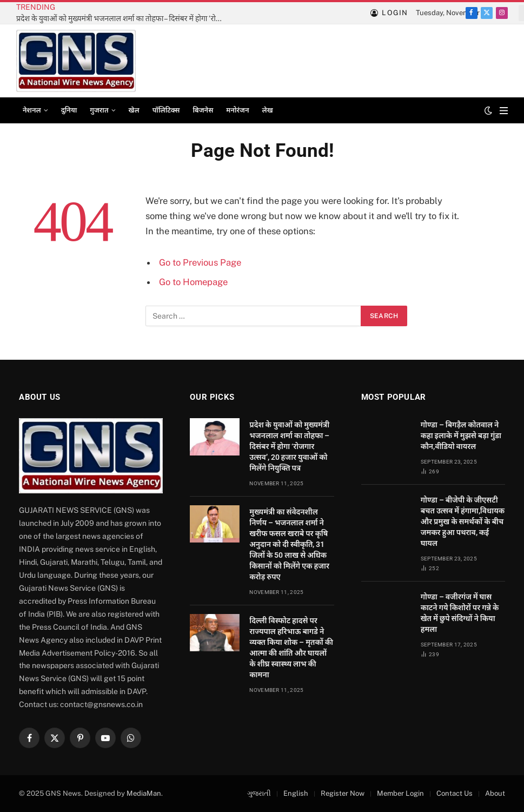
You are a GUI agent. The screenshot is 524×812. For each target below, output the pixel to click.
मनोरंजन (237, 110)
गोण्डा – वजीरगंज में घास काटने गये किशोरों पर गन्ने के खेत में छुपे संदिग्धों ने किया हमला (460, 613)
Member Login (400, 793)
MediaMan (144, 793)
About (495, 793)
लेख (268, 110)
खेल (134, 110)
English (296, 793)
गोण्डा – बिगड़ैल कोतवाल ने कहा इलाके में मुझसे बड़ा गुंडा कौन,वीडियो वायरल (461, 435)
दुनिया (69, 110)
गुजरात (99, 110)
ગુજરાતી (259, 793)
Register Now (343, 793)
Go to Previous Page (200, 262)
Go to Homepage (193, 282)
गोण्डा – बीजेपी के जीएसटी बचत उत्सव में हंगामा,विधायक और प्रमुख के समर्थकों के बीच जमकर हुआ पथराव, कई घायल (463, 521)
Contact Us (455, 793)
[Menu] (504, 111)
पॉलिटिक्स (166, 110)
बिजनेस (203, 110)
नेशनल (32, 110)
